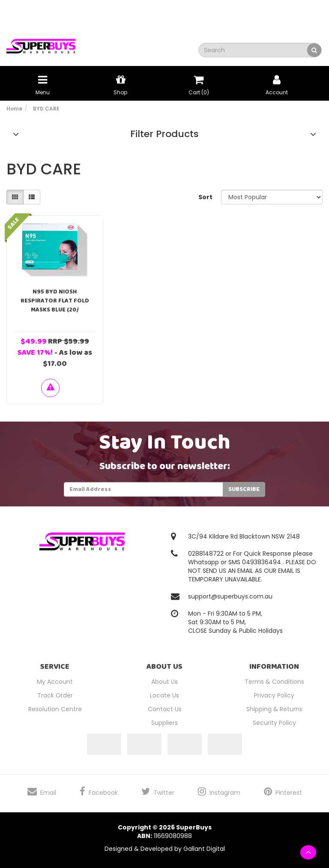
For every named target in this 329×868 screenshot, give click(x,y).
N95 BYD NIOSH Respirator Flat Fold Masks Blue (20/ (55, 301)
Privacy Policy (274, 695)
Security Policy (274, 723)
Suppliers (164, 723)
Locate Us (164, 695)
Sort (205, 197)
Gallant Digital (204, 849)
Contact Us (165, 709)
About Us (164, 682)
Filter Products (164, 134)
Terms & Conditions (274, 682)
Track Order (55, 695)
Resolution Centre (55, 709)
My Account (55, 682)
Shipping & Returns (274, 709)
